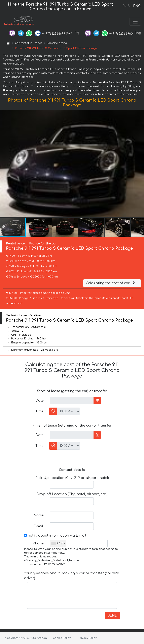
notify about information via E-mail (55, 536)
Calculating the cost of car (111, 283)
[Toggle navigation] (135, 22)
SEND (113, 616)
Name (39, 515)
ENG (137, 6)
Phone (38, 543)
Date (40, 401)
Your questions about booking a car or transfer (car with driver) (72, 576)
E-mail (39, 526)
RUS (126, 6)
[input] (72, 401)
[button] (140, 163)
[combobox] (58, 543)
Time (39, 411)
